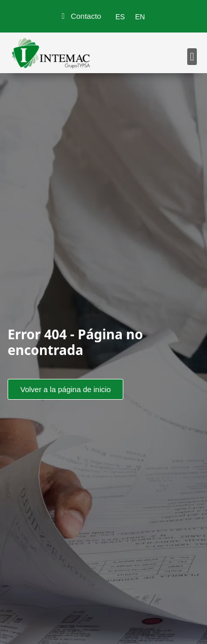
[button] (192, 57)
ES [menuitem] (120, 17)
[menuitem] (120, 17)
